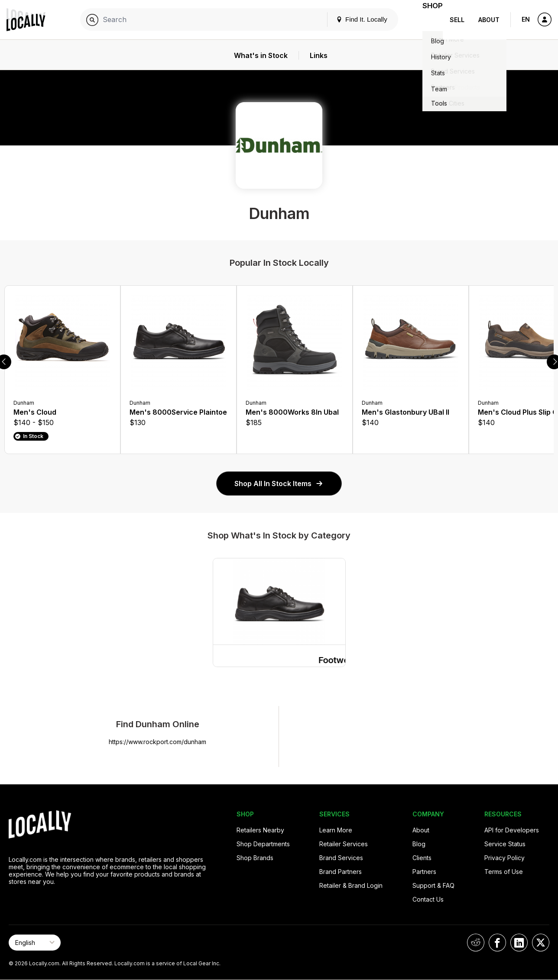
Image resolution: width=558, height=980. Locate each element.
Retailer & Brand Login (351, 885)
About (489, 20)
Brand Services (341, 858)
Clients (422, 858)
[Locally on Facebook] (497, 943)
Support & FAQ (433, 885)
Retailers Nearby (260, 830)
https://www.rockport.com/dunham (157, 742)
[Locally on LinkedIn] (519, 943)
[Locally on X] (541, 943)
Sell (457, 20)
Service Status (505, 844)
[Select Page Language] (35, 943)
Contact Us (428, 899)
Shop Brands (255, 858)
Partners (424, 872)
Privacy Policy (504, 858)
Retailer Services (344, 844)
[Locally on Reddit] (476, 943)
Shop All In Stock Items (279, 484)
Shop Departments (263, 844)
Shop (427, 20)
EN (526, 19)
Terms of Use (504, 872)
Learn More (336, 830)
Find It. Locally (351, 19)
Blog (419, 844)
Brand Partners (341, 872)
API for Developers (512, 830)
